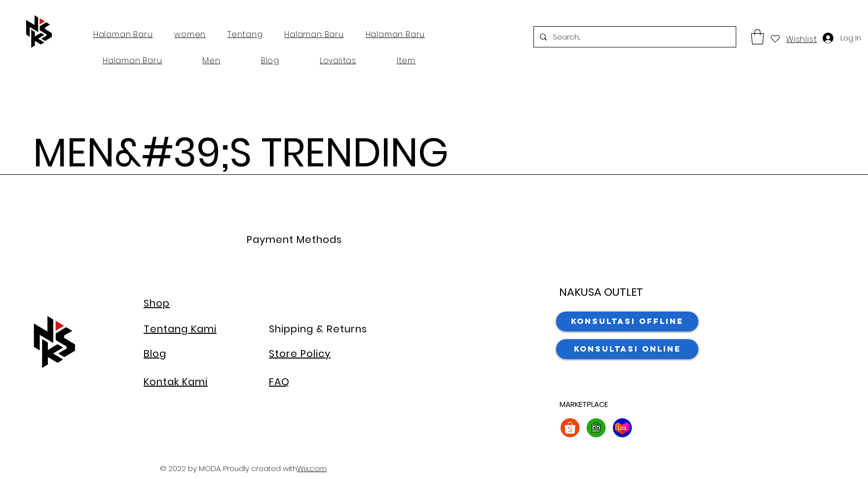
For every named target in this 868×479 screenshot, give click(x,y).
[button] (757, 37)
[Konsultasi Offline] (627, 321)
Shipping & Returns (318, 329)
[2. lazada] (622, 428)
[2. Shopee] (570, 428)
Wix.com (312, 468)
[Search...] (634, 37)
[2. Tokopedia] (596, 428)
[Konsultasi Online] (627, 349)
